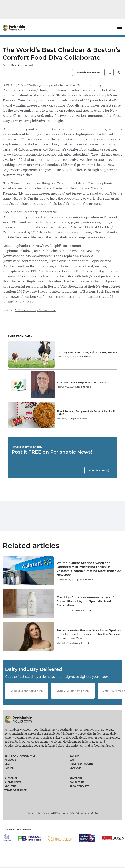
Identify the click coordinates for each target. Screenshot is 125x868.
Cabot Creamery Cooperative (35, 310)
